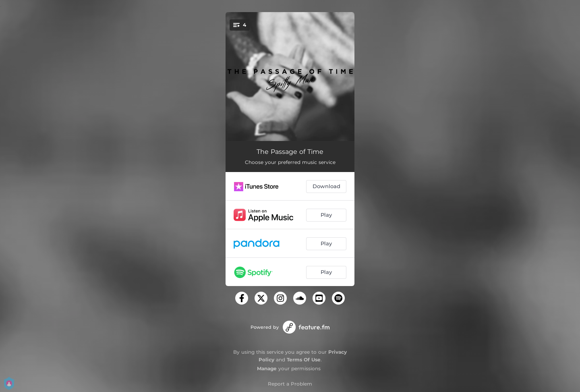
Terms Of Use (304, 360)
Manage (267, 368)
